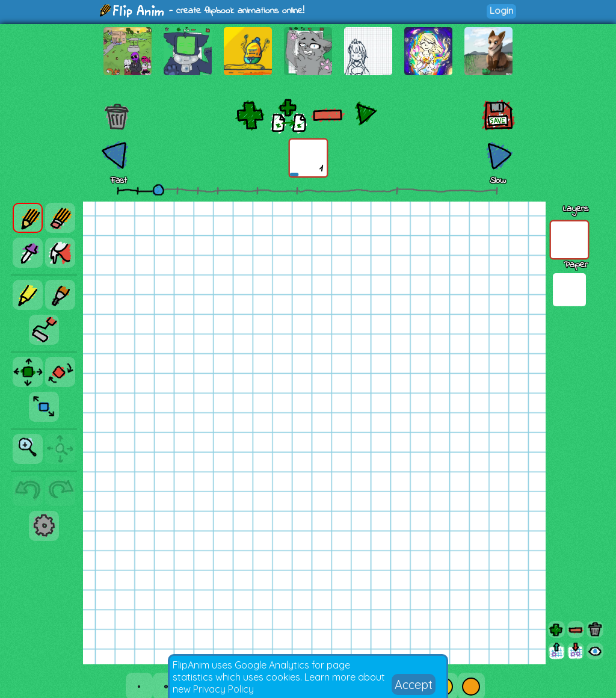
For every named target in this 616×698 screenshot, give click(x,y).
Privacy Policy (223, 689)
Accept (414, 684)
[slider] (158, 190)
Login (501, 11)
